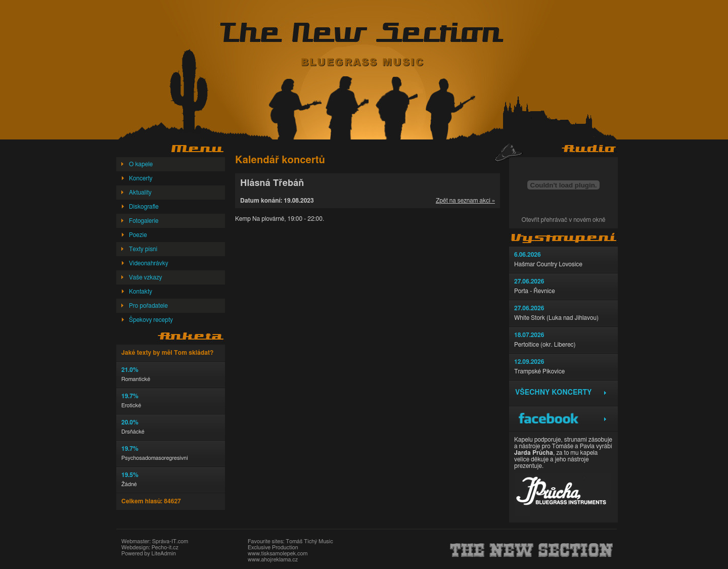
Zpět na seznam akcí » (465, 201)
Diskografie (144, 207)
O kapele (141, 164)
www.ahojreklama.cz (273, 560)
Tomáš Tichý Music (309, 541)
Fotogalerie (144, 221)
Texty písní (143, 249)
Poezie (138, 235)
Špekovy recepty (151, 320)
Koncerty (141, 178)
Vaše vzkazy (146, 277)
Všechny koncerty (553, 393)
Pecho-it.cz (165, 548)
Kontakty (141, 292)
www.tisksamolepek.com (278, 554)
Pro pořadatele (148, 306)
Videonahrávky (149, 263)
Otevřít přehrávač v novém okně (564, 220)
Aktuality (140, 193)
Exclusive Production (273, 548)
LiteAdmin (163, 554)
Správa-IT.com (170, 541)
